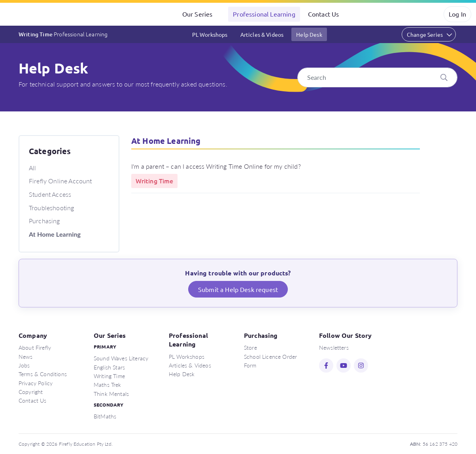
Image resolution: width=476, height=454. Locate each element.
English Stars (109, 367)
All (32, 168)
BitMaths (105, 416)
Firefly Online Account (60, 181)
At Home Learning (55, 234)
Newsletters (334, 347)
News (26, 356)
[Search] (377, 77)
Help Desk (309, 34)
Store (250, 347)
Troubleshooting (51, 208)
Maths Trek (108, 384)
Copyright (31, 392)
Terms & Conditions (43, 374)
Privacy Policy (36, 383)
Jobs (24, 365)
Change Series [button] (425, 34)
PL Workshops (210, 34)
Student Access (50, 194)
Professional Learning (264, 14)
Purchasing (44, 221)
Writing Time (63, 34)
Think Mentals (111, 394)
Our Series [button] (197, 14)
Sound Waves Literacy (121, 358)
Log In (457, 14)
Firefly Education (39, 14)
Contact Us (324, 14)
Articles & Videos (262, 34)
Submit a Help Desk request (238, 289)
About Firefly (35, 347)
